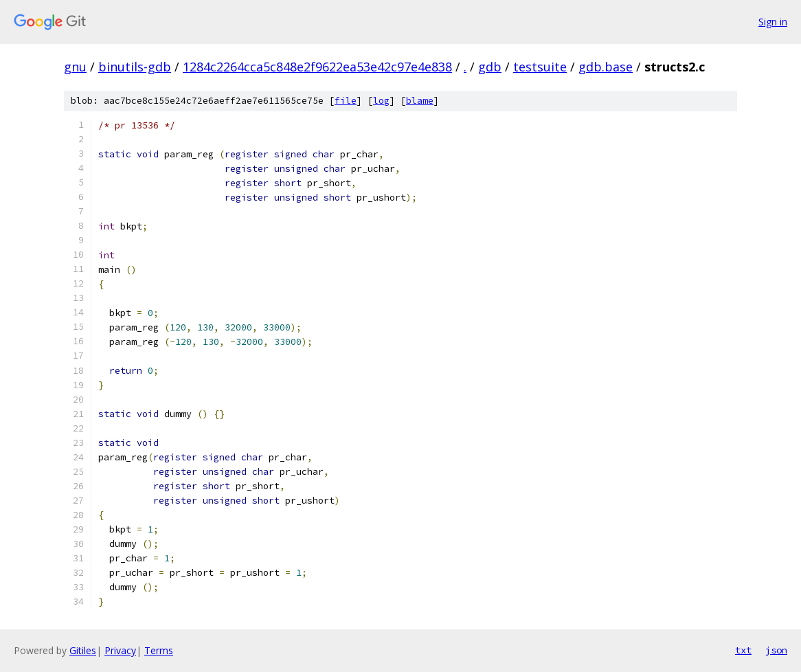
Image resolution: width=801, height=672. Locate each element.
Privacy (120, 650)
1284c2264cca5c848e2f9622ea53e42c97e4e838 (317, 67)
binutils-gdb (135, 67)
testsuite (540, 67)
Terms (159, 650)
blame (420, 101)
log (381, 101)
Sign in (773, 22)
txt (743, 650)
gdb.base (606, 67)
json (776, 650)
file (346, 101)
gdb (490, 67)
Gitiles (83, 650)
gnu (75, 67)
